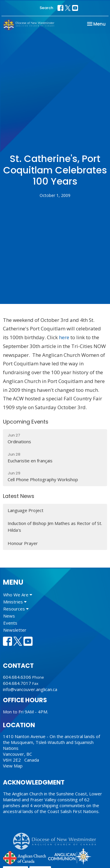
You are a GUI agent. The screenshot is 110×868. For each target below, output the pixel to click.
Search (46, 8)
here (64, 337)
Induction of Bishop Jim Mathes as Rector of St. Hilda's (55, 527)
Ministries (15, 602)
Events (10, 623)
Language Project (26, 510)
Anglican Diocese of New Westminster (57, 838)
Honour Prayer (23, 543)
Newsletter (15, 630)
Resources (16, 609)
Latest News (19, 496)
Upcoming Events (26, 422)
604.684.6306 (17, 677)
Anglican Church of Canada (25, 857)
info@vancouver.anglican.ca (30, 689)
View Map (13, 766)
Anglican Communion (70, 856)
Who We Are (18, 595)
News (9, 616)
